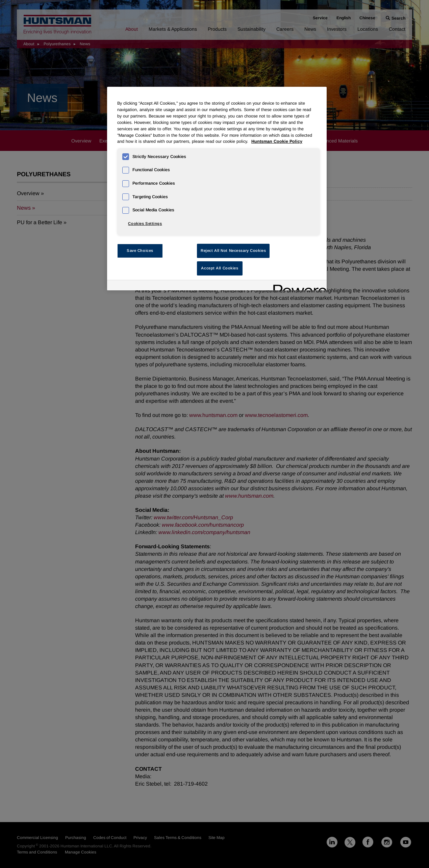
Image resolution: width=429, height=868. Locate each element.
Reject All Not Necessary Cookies (233, 251)
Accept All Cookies (220, 268)
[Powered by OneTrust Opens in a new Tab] (298, 286)
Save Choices (140, 251)
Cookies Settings (145, 223)
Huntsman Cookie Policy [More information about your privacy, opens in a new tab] (277, 141)
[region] (217, 189)
